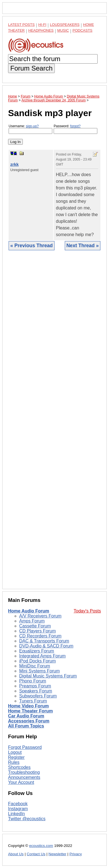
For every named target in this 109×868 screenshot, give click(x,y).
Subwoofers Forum (38, 696)
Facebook (18, 804)
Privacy (76, 854)
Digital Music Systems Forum (48, 676)
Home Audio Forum (29, 611)
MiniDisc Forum (35, 666)
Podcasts (83, 30)
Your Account (21, 782)
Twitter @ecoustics (27, 819)
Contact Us (36, 854)
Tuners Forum (33, 701)
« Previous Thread (32, 246)
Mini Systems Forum (39, 671)
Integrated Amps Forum (42, 656)
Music (63, 30)
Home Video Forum (28, 706)
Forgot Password (25, 747)
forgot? (75, 126)
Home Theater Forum (30, 711)
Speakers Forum (36, 691)
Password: (75, 129)
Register (16, 757)
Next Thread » (83, 246)
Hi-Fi (42, 25)
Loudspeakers (65, 25)
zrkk (14, 164)
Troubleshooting (24, 772)
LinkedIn (17, 814)
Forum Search (31, 68)
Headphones (41, 30)
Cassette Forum (35, 626)
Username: (30, 129)
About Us (16, 854)
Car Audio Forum (26, 716)
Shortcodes (19, 767)
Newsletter (57, 854)
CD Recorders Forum (40, 636)
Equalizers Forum (37, 651)
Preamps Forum (35, 686)
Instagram (18, 809)
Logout (15, 752)
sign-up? (32, 126)
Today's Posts (87, 611)
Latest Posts (21, 25)
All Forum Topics (26, 726)
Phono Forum (33, 681)
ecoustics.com (41, 846)
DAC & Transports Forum (44, 641)
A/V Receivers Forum (40, 616)
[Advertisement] (54, 424)
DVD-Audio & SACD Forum (46, 646)
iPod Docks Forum (38, 661)
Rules (14, 762)
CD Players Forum (38, 631)
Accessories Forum (29, 721)
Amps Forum (32, 621)
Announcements (24, 777)
